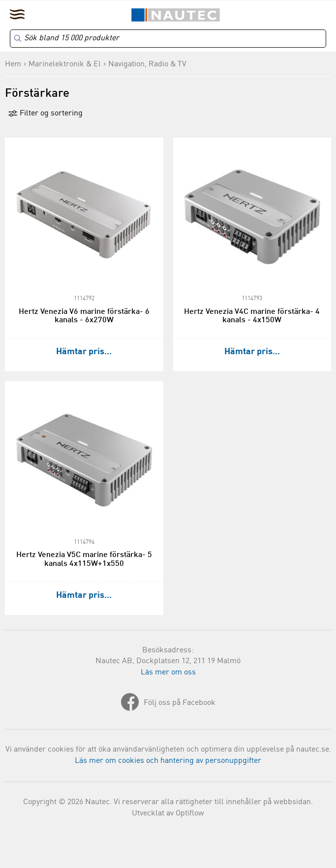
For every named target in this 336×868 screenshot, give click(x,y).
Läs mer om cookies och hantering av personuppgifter (168, 761)
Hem (13, 64)
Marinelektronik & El (65, 64)
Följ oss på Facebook (180, 703)
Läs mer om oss (168, 672)
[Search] (168, 39)
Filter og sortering (45, 113)
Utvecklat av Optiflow (168, 813)
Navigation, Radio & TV (147, 64)
